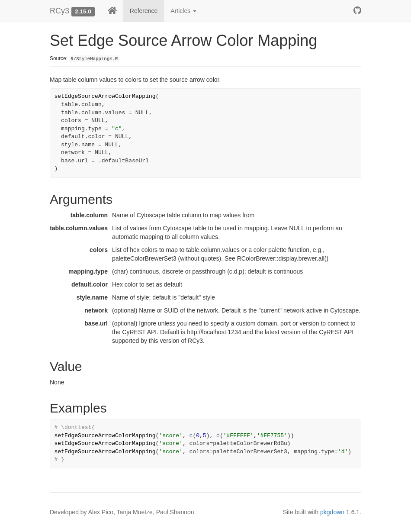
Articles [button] (183, 11)
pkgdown (332, 512)
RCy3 (59, 11)
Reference (144, 11)
